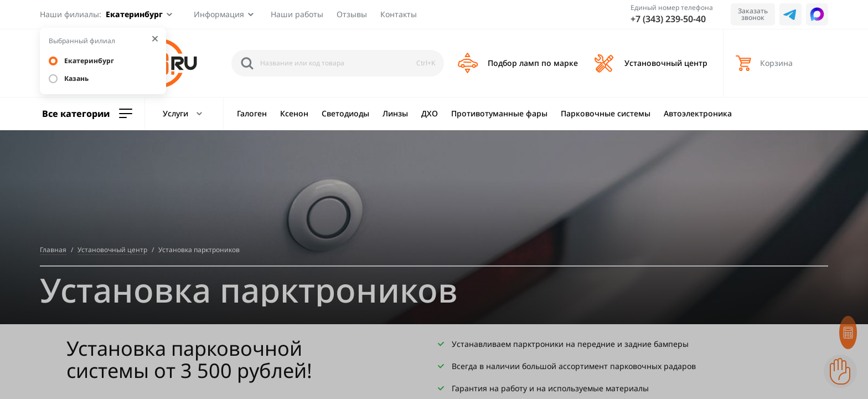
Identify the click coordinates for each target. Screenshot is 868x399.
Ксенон (294, 113)
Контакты (399, 14)
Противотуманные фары (499, 113)
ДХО (430, 113)
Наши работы (297, 14)
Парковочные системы (606, 113)
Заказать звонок (753, 14)
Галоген (252, 113)
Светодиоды (345, 113)
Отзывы (352, 14)
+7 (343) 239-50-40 (668, 19)
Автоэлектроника (698, 113)
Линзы (395, 113)
